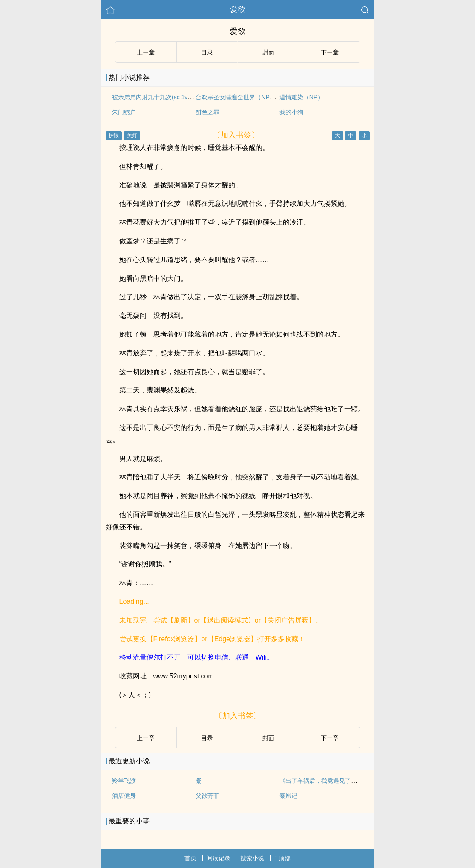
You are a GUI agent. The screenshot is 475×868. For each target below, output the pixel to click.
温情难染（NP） (301, 97)
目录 (207, 52)
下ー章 (330, 52)
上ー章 (146, 52)
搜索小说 (252, 858)
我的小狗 (291, 112)
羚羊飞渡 (124, 781)
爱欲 (238, 9)
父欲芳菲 (207, 796)
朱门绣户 (124, 112)
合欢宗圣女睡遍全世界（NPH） (238, 97)
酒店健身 (124, 796)
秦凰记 (288, 796)
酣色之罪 (207, 112)
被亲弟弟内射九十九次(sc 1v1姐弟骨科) (164, 97)
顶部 (282, 858)
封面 (268, 52)
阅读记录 (219, 858)
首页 (190, 858)
